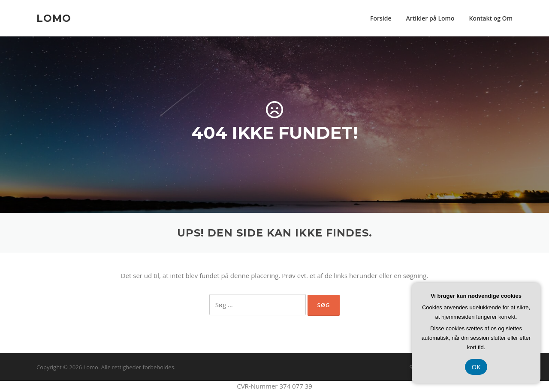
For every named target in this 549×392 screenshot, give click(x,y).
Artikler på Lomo (430, 18)
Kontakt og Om (491, 18)
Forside (381, 18)
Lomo (54, 18)
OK (476, 367)
